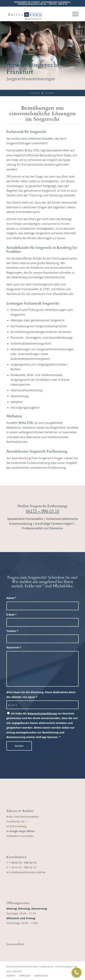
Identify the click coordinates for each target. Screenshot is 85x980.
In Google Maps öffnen (21, 831)
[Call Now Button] (76, 972)
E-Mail (12, 614)
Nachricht (14, 647)
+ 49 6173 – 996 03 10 (23, 863)
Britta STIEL (26, 423)
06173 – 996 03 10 (42, 511)
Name (11, 598)
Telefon (12, 631)
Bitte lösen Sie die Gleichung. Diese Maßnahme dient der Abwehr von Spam (41, 694)
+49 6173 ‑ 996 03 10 (58, 4)
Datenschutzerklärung (42, 713)
